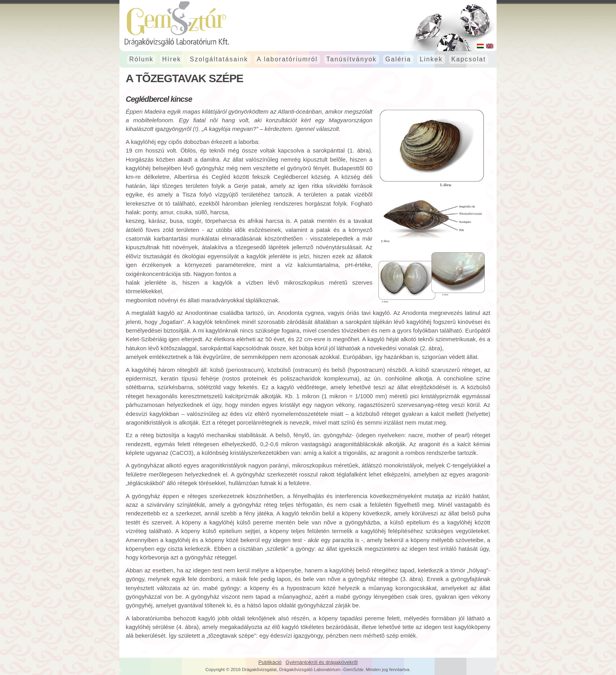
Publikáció (270, 662)
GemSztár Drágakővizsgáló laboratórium (308, 24)
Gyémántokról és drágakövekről (322, 662)
